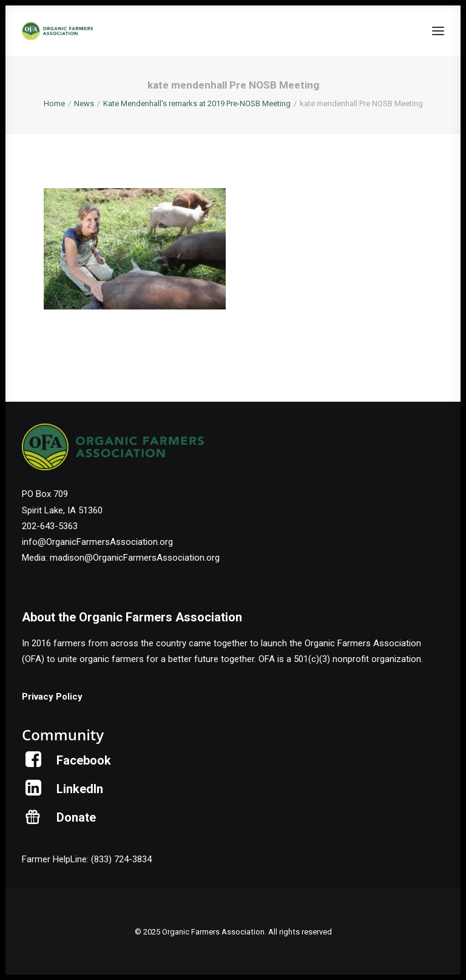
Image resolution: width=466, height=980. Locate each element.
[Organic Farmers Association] (57, 31)
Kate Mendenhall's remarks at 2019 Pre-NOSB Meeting (197, 103)
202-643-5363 (50, 526)
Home (54, 103)
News (84, 103)
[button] (438, 31)
